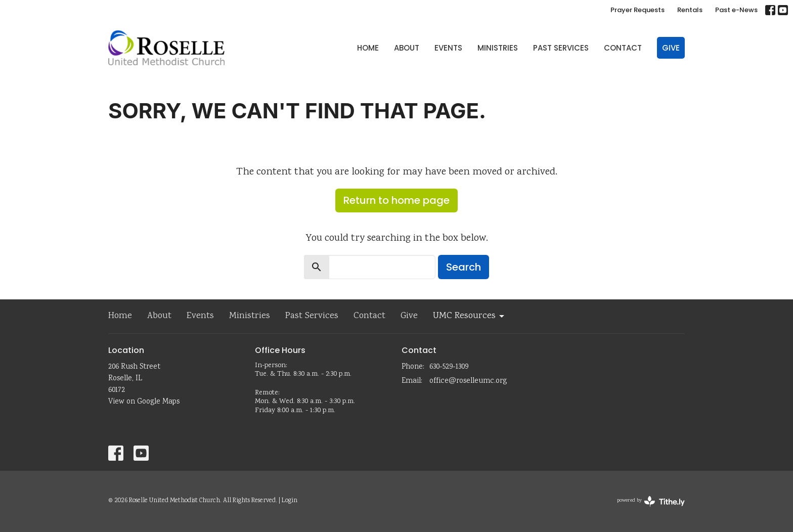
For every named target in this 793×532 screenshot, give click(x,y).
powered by (651, 501)
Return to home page (396, 200)
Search (464, 267)
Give (671, 48)
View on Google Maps (144, 402)
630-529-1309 (449, 367)
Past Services (561, 48)
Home (368, 48)
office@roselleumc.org (468, 381)
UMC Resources (469, 316)
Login (290, 501)
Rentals (690, 10)
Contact (623, 48)
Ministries (498, 48)
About (407, 48)
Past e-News (736, 10)
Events (448, 48)
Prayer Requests (637, 10)
